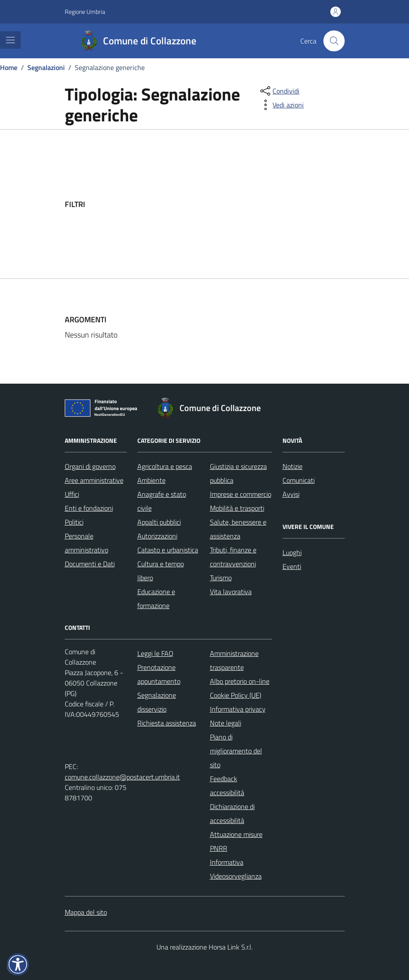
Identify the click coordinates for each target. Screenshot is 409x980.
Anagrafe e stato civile (162, 501)
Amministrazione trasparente (234, 660)
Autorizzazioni (157, 536)
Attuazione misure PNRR (236, 841)
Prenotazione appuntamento (159, 674)
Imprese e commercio (241, 494)
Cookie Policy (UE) (236, 695)
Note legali (226, 723)
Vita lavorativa (231, 592)
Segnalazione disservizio (157, 702)
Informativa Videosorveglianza (236, 869)
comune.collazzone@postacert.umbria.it (122, 777)
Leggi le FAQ (155, 653)
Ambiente (151, 480)
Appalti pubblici (159, 522)
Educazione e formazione (156, 599)
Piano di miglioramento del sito (236, 751)
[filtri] (279, 204)
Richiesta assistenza (167, 723)
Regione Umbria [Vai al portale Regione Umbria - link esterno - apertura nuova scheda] (85, 12)
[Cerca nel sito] (334, 41)
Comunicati (299, 480)
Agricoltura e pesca (165, 466)
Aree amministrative (94, 480)
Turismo (221, 578)
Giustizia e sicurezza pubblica (238, 473)
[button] (18, 964)
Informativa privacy (238, 709)
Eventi (292, 566)
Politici (74, 522)
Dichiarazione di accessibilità (232, 813)
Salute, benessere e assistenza (238, 529)
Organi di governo (90, 466)
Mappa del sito (86, 912)
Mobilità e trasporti (237, 508)
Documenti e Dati (90, 564)
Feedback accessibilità (227, 786)
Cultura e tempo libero (161, 571)
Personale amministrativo (86, 543)
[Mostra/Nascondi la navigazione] (10, 40)
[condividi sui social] (279, 91)
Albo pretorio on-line (240, 681)
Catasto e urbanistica (168, 550)
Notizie (293, 466)
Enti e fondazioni (89, 508)
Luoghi (292, 552)
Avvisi (291, 494)
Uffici (72, 494)
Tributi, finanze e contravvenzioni (233, 557)
